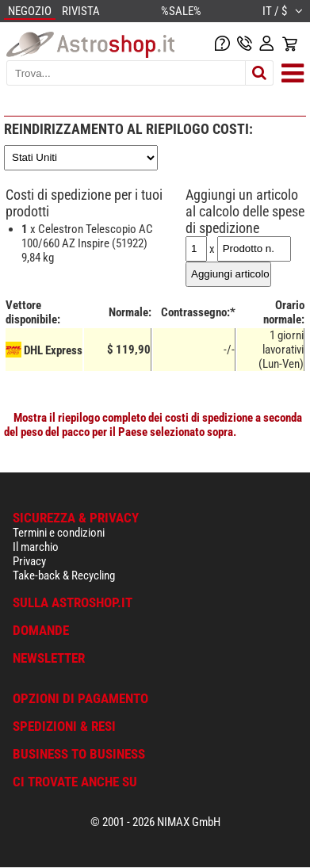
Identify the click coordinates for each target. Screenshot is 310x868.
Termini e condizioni (59, 533)
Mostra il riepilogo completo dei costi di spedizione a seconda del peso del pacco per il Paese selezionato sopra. (153, 425)
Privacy (29, 561)
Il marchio (36, 547)
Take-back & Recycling (64, 575)
